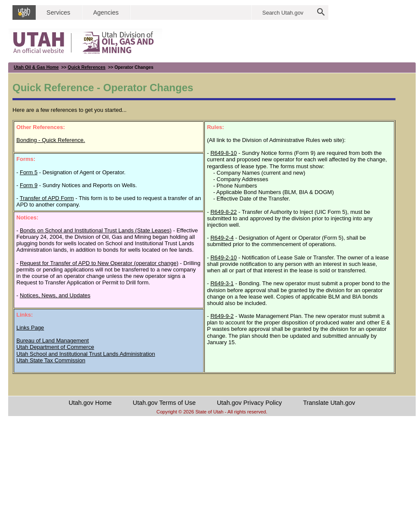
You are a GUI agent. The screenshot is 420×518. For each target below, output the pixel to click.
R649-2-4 (222, 238)
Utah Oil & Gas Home (36, 67)
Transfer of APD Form (47, 198)
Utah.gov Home (90, 403)
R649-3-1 (222, 283)
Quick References (86, 67)
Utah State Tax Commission (51, 360)
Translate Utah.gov (329, 403)
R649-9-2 (222, 316)
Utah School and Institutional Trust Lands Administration (86, 354)
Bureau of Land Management (52, 341)
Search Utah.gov (283, 13)
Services (58, 12)
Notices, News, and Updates (55, 295)
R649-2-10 (224, 257)
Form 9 (29, 185)
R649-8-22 (224, 212)
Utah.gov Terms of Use (164, 403)
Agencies (106, 12)
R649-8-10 (224, 153)
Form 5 (29, 172)
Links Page (30, 328)
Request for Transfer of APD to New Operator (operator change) (99, 263)
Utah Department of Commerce (55, 347)
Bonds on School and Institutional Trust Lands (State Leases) (96, 230)
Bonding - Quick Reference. (51, 140)
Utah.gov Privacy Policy (249, 403)
